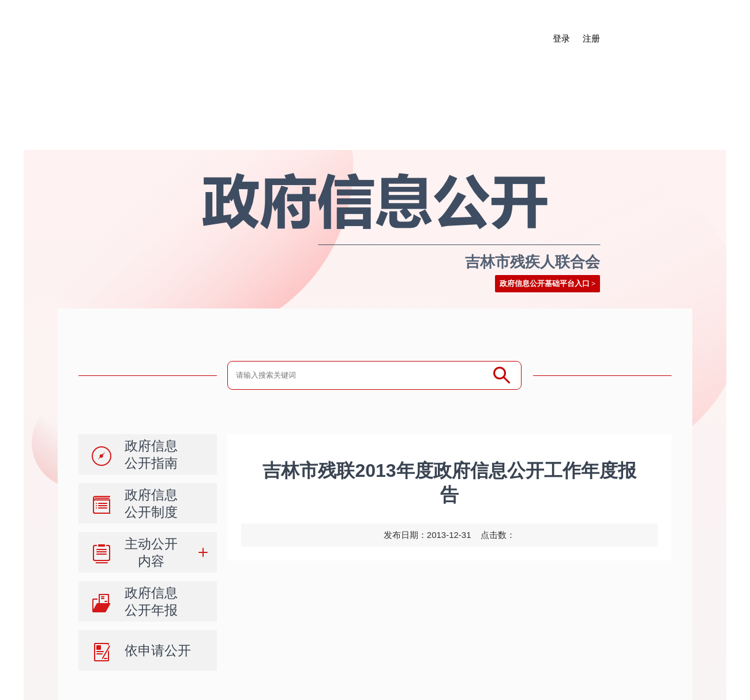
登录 (561, 39)
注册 (591, 39)
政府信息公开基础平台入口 (545, 283)
